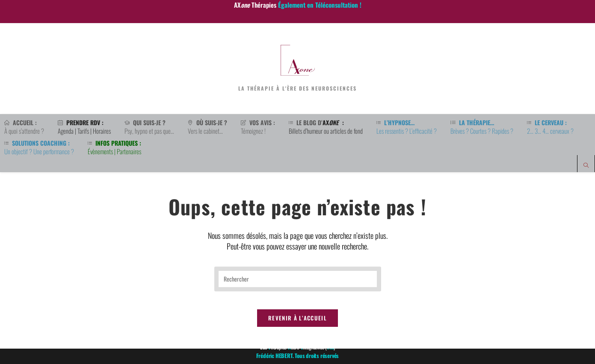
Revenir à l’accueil (297, 333)
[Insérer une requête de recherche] (298, 286)
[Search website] (586, 166)
